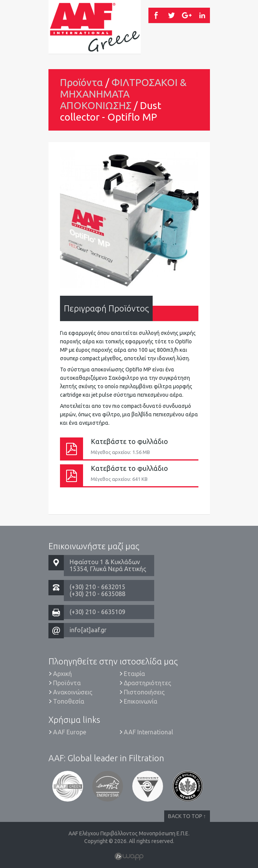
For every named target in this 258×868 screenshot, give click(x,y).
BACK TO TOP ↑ (187, 816)
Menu (191, 42)
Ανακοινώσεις (73, 692)
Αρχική (62, 674)
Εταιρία (134, 674)
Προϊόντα (82, 82)
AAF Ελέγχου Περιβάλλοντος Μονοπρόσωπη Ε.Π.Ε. (95, 27)
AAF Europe (70, 732)
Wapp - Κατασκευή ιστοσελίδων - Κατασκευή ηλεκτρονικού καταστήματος (129, 856)
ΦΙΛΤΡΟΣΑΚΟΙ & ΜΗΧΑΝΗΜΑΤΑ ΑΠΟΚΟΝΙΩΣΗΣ (123, 94)
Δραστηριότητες (147, 683)
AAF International (148, 732)
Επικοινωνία (141, 701)
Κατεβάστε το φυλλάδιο (129, 448)
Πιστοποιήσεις (144, 692)
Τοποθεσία (69, 701)
